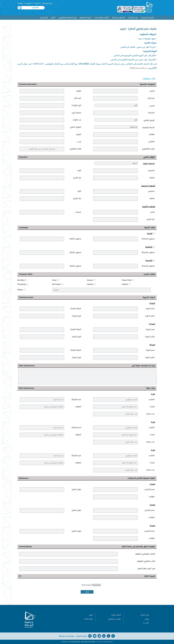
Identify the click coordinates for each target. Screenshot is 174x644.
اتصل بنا (146, 623)
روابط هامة (88, 619)
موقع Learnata (47, 3)
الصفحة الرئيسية (147, 18)
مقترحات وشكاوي (114, 619)
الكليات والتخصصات (102, 18)
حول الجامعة (133, 18)
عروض (147, 619)
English (20, 3)
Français (28, 3)
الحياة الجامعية (86, 18)
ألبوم (91, 615)
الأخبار (53, 18)
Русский (37, 3)
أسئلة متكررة (116, 615)
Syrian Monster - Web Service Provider (82, 642)
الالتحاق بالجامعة (119, 18)
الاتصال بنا (44, 18)
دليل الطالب (145, 615)
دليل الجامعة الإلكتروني (68, 18)
